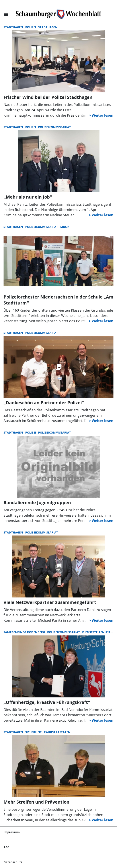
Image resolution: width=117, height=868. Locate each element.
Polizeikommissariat (55, 127)
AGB (7, 847)
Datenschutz (13, 862)
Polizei (31, 27)
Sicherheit (34, 732)
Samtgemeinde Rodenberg (25, 632)
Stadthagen (14, 27)
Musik (65, 227)
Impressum (12, 832)
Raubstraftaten (57, 732)
